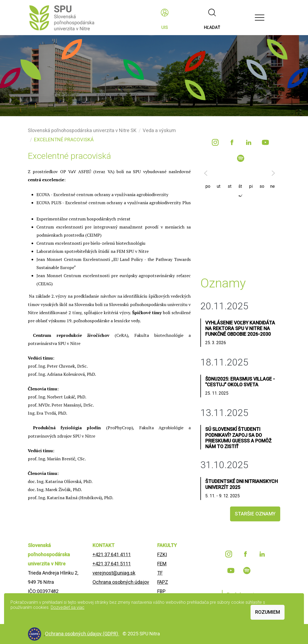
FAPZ (163, 582)
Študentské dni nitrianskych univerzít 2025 (242, 484)
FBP (161, 591)
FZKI (162, 554)
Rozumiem (268, 612)
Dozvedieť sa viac (68, 607)
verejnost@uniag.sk (114, 573)
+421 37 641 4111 (112, 554)
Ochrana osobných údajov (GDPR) (82, 634)
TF (160, 573)
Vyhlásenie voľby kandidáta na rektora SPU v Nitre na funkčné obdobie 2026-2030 (240, 328)
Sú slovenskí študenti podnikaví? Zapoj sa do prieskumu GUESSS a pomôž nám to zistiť (238, 438)
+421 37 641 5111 (112, 564)
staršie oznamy (255, 514)
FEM (162, 564)
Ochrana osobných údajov (121, 582)
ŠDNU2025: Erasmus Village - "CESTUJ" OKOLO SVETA (240, 382)
